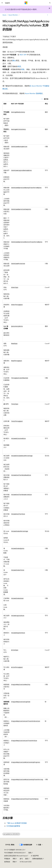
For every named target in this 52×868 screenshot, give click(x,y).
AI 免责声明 (35, 856)
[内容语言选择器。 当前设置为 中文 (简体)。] (10, 845)
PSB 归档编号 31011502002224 (14, 853)
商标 (14, 862)
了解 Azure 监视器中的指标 (17, 823)
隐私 (30, 853)
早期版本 (7, 859)
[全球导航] (2, 3)
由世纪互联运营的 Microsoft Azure (16, 856)
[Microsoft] (26, 3)
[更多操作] (48, 15)
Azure (4, 15)
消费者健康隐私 (37, 859)
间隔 (23, 69)
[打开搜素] (50, 3)
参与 (21, 859)
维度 (19, 66)
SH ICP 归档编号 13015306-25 (14, 850)
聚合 (14, 60)
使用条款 (7, 862)
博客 (14, 859)
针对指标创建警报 (13, 826)
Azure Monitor (13, 15)
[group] (26, 458)
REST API (23, 55)
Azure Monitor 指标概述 (34, 93)
